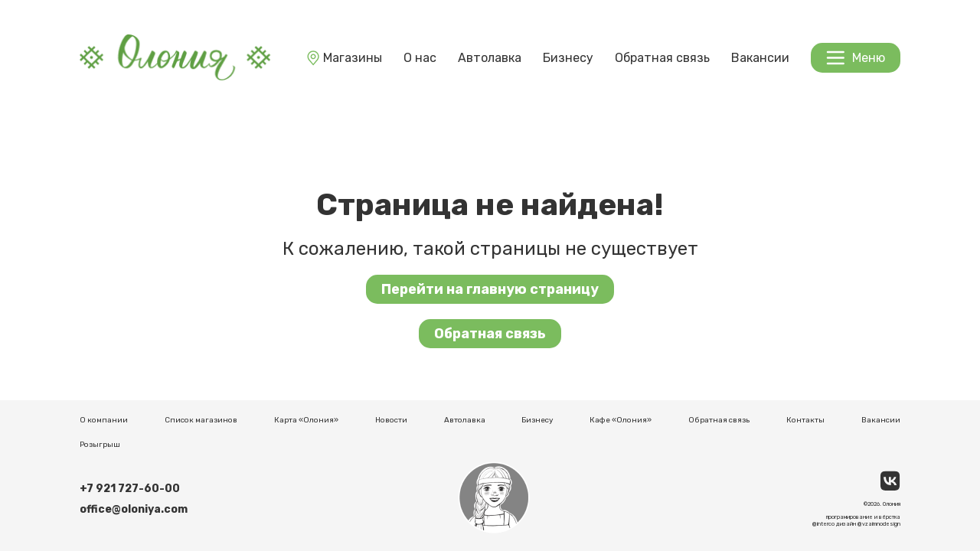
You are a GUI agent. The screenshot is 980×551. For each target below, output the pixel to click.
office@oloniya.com (134, 509)
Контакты (805, 420)
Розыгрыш (100, 445)
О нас (420, 58)
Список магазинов (201, 420)
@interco (823, 524)
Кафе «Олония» (621, 420)
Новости (391, 420)
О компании (104, 420)
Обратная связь (662, 58)
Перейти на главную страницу (490, 289)
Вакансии (760, 58)
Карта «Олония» (306, 420)
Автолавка (490, 58)
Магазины (343, 58)
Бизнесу (568, 58)
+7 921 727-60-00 (130, 489)
